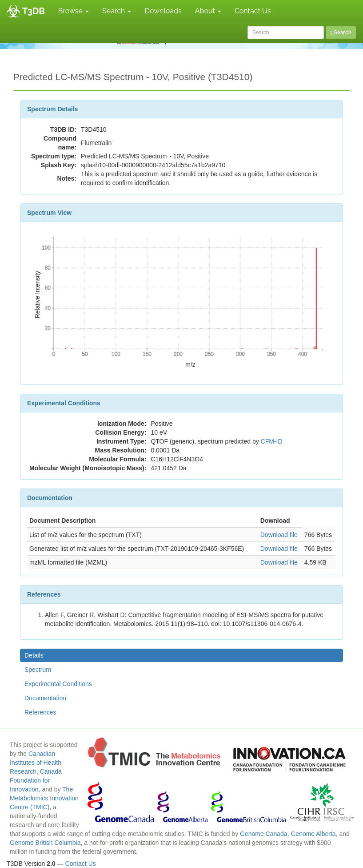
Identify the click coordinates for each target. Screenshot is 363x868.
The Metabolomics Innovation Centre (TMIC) (44, 798)
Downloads (163, 11)
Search (117, 11)
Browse (74, 11)
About (208, 11)
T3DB (34, 11)
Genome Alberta (313, 834)
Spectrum (38, 670)
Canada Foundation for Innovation (36, 780)
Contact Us (253, 11)
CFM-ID (272, 441)
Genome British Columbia (45, 843)
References (40, 712)
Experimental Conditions (58, 684)
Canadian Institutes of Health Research (36, 763)
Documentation (45, 698)
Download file (279, 535)
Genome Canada (264, 834)
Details (34, 655)
